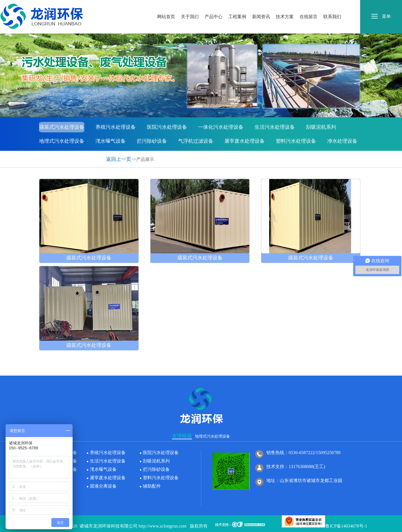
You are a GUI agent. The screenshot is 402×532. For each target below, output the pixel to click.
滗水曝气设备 (111, 141)
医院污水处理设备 (167, 127)
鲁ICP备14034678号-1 (346, 526)
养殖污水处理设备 (116, 127)
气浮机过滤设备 (196, 141)
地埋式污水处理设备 (62, 141)
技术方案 (285, 5)
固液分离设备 (54, 155)
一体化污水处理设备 (221, 127)
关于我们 (190, 5)
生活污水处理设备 (275, 127)
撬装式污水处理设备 (62, 127)
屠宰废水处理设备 (245, 141)
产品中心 (214, 5)
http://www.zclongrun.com (163, 526)
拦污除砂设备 (152, 141)
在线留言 (308, 5)
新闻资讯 (261, 5)
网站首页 (166, 5)
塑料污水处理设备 (296, 141)
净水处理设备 (342, 141)
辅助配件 (90, 155)
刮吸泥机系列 (321, 127)
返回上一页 (119, 159)
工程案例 (237, 5)
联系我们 (332, 5)
